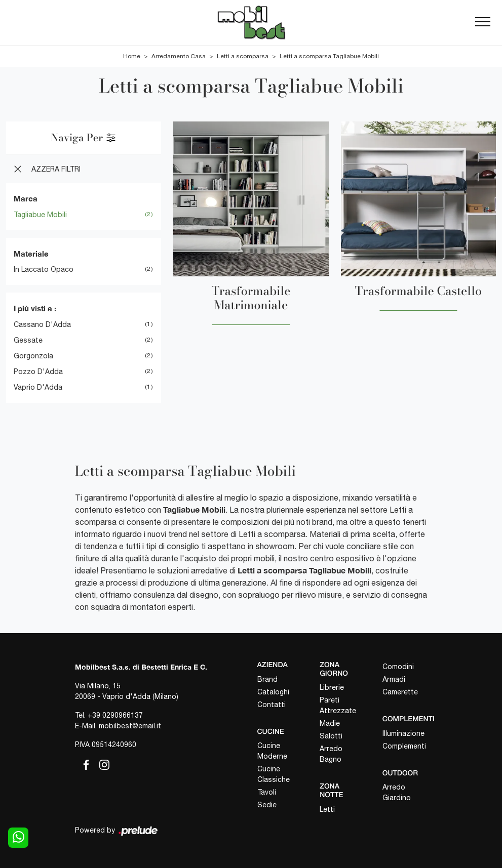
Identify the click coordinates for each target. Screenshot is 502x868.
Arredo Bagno (331, 754)
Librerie (332, 687)
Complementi (404, 746)
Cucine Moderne (272, 751)
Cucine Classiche (274, 774)
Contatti (272, 705)
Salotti (331, 736)
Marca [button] (26, 198)
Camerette (400, 692)
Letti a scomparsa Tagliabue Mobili (329, 56)
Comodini (398, 667)
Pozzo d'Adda (38, 371)
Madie (330, 723)
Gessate (28, 340)
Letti (327, 809)
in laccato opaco (44, 269)
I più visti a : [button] (35, 308)
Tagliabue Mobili (40, 215)
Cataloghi (273, 692)
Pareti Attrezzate (338, 705)
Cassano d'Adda (42, 324)
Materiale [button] (31, 254)
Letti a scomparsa (243, 56)
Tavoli (267, 792)
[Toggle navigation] (483, 22)
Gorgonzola (33, 356)
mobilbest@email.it (130, 726)
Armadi (394, 679)
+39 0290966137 (115, 715)
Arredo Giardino (397, 792)
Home (132, 56)
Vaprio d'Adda (38, 387)
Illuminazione (403, 733)
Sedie (267, 805)
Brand (267, 679)
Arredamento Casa (179, 56)
